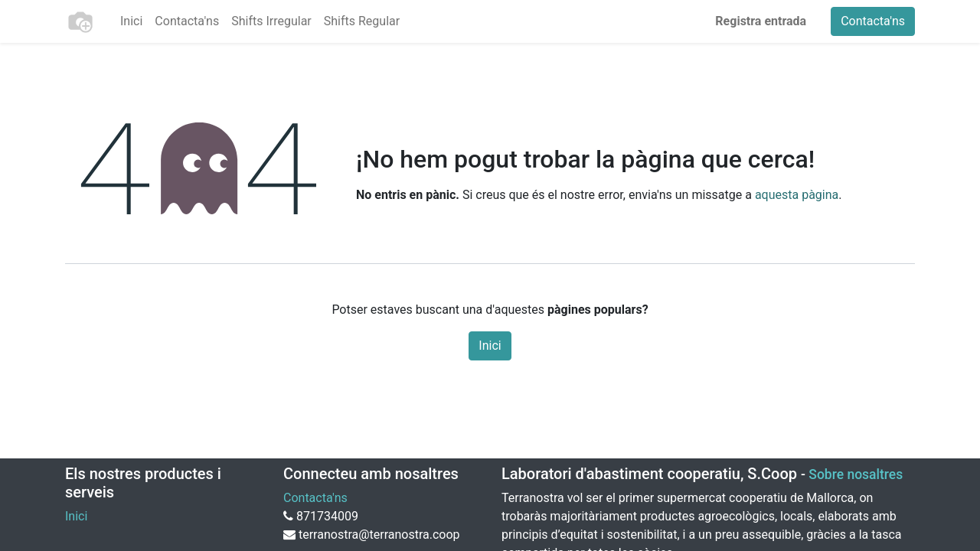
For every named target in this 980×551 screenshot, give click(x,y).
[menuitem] (131, 21)
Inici (490, 346)
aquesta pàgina (797, 195)
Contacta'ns (873, 21)
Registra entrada (761, 21)
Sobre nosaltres (856, 474)
